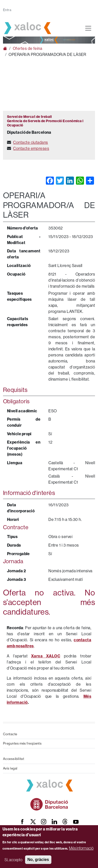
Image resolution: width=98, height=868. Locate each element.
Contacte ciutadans (30, 142)
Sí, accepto (13, 860)
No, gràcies (38, 860)
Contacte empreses (31, 148)
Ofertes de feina (27, 48)
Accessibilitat (14, 759)
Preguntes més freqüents (22, 743)
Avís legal (10, 768)
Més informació (81, 848)
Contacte (10, 734)
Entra (7, 10)
